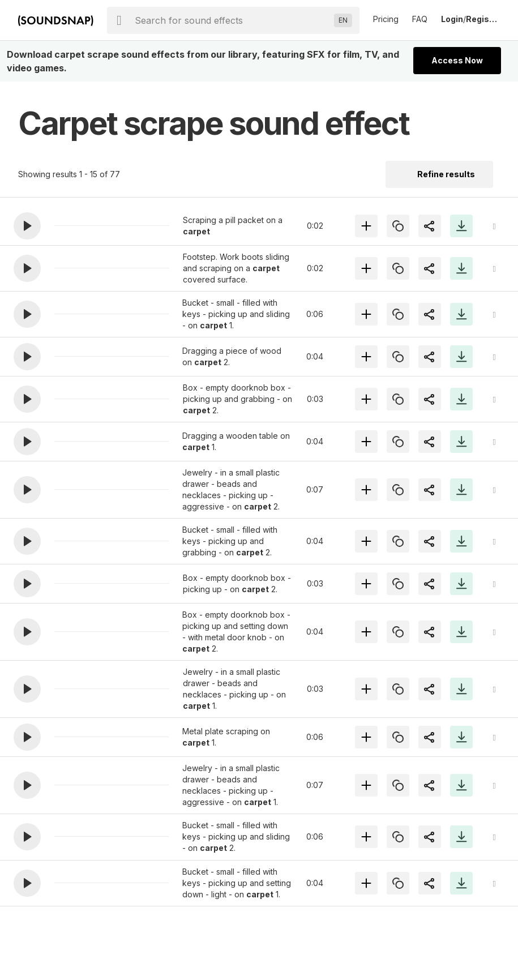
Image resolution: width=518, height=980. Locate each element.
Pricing (386, 19)
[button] (27, 226)
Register (483, 19)
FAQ (420, 19)
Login (452, 19)
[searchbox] (232, 20)
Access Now (457, 60)
